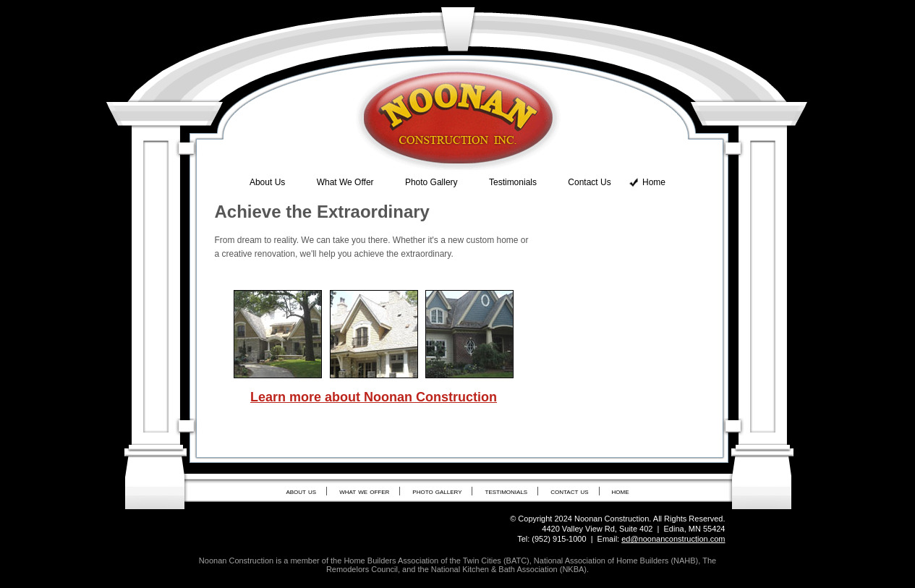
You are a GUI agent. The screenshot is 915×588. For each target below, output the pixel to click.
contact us (569, 491)
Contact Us (589, 182)
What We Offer (345, 182)
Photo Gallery (431, 182)
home (621, 491)
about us (301, 491)
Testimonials (513, 182)
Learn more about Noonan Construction (374, 397)
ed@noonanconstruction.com (673, 539)
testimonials (507, 491)
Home (654, 182)
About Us (267, 182)
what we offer (364, 491)
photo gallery (437, 491)
